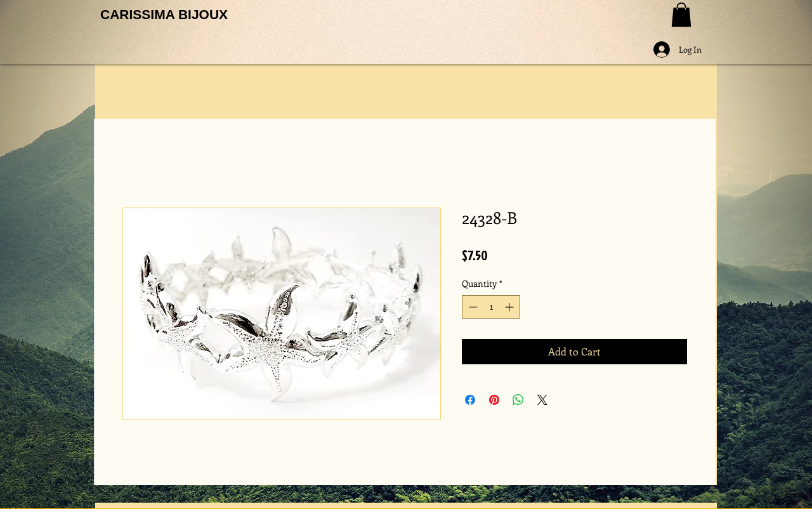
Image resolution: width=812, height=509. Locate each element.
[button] (681, 15)
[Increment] (510, 307)
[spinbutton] (491, 307)
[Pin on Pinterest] (494, 400)
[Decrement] (472, 307)
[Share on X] (542, 400)
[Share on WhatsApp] (518, 400)
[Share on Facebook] (470, 400)
